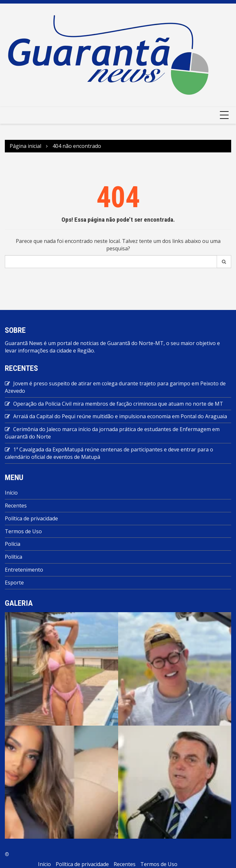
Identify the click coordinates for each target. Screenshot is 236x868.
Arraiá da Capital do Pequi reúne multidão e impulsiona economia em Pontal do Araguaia (120, 416)
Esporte (14, 583)
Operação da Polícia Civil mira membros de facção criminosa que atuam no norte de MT (118, 404)
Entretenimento (24, 570)
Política (14, 557)
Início (11, 493)
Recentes (16, 506)
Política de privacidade (31, 518)
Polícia (13, 544)
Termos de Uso (23, 531)
